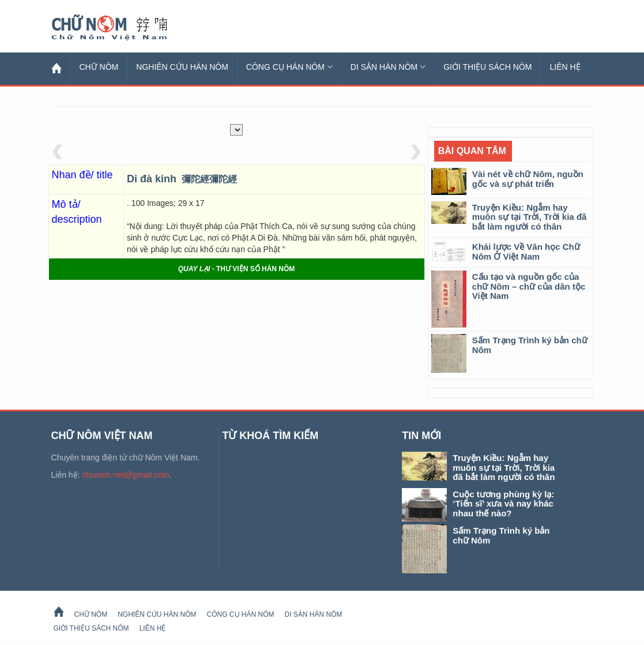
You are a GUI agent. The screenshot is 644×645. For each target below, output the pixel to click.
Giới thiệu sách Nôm (487, 67)
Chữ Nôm (123, 28)
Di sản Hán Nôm (388, 67)
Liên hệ (565, 67)
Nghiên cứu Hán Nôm (182, 67)
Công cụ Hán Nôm (289, 67)
